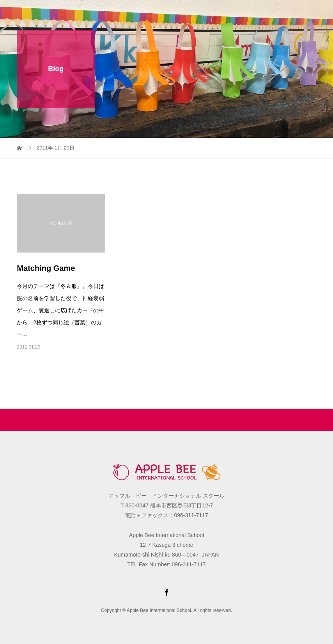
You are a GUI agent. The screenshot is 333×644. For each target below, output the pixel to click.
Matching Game (46, 268)
